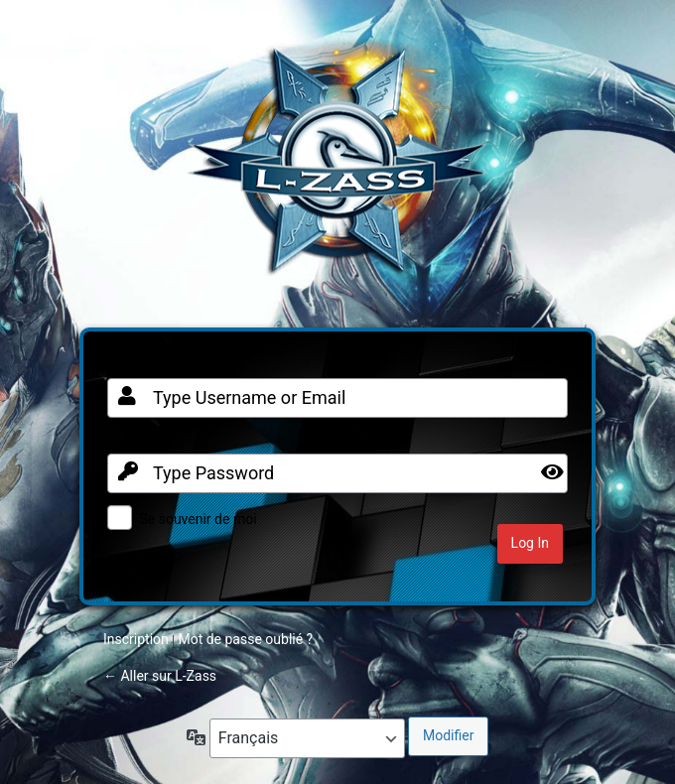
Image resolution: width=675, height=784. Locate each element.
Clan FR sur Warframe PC (337, 171)
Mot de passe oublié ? (245, 639)
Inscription (136, 639)
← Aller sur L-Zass (160, 676)
